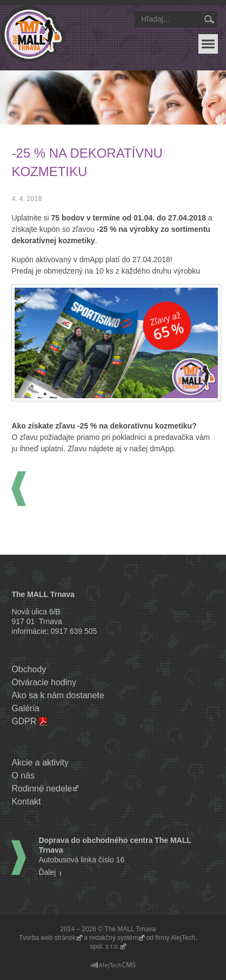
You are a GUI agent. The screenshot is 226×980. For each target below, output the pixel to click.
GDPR (24, 721)
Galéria (25, 708)
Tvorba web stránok (47, 938)
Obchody (29, 669)
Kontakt (26, 801)
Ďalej (47, 872)
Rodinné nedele (42, 788)
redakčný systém (114, 938)
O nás (23, 775)
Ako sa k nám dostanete (58, 695)
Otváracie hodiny (44, 682)
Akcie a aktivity (40, 762)
